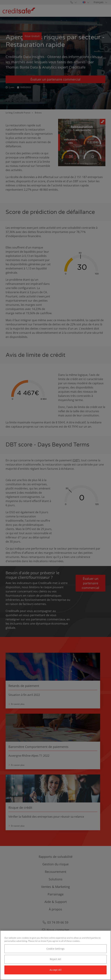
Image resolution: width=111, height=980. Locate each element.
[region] (55, 955)
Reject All (55, 959)
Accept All (55, 970)
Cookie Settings (55, 949)
